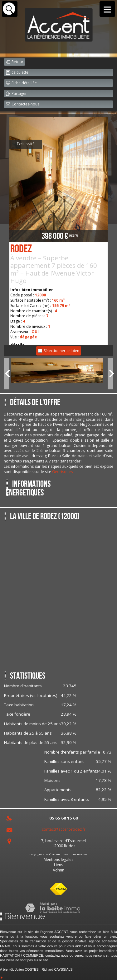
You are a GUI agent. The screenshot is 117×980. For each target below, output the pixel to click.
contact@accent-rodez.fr (64, 829)
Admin (58, 870)
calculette (17, 73)
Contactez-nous (22, 105)
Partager (16, 94)
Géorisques (62, 472)
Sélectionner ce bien (61, 351)
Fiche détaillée (21, 83)
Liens (58, 865)
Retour (15, 62)
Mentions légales (58, 859)
